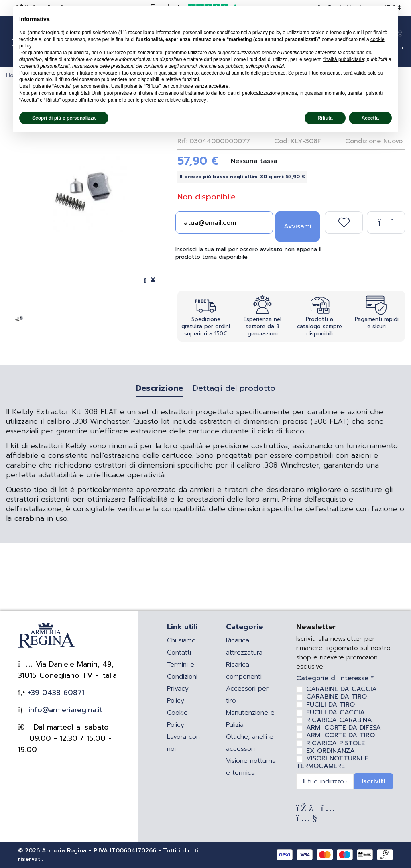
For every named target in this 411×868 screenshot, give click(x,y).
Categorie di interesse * (335, 678)
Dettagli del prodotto (234, 389)
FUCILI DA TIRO (331, 705)
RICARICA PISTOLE (336, 743)
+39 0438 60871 (55, 693)
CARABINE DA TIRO (337, 697)
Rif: (182, 141)
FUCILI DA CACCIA (336, 712)
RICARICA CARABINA (339, 720)
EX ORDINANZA (331, 751)
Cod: (281, 141)
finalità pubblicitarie (344, 59)
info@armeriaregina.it (64, 710)
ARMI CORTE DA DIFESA (344, 728)
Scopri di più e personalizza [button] (64, 118)
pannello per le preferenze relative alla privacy (157, 100)
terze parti (126, 53)
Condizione (363, 141)
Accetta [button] (370, 118)
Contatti (179, 653)
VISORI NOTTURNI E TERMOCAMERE (332, 762)
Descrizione (159, 389)
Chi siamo (181, 640)
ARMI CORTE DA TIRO (341, 735)
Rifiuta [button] (325, 118)
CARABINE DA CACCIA (342, 689)
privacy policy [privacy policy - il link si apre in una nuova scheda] (267, 33)
